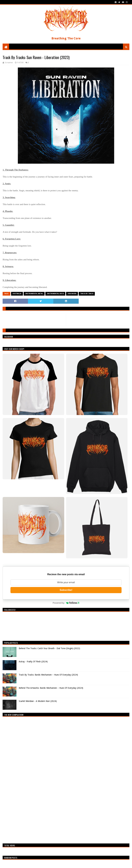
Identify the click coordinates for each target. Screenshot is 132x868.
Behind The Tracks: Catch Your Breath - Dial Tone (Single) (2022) (49, 648)
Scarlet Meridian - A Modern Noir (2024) (38, 701)
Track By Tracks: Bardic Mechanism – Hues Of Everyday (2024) (48, 675)
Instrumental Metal (34, 294)
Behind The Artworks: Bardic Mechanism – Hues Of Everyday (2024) (51, 688)
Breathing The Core (66, 38)
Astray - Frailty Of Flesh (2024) (33, 662)
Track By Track (87, 294)
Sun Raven (72, 294)
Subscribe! (66, 590)
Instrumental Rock (55, 294)
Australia (17, 294)
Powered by (66, 603)
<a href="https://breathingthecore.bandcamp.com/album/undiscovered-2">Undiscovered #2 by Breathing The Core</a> (30, 779)
